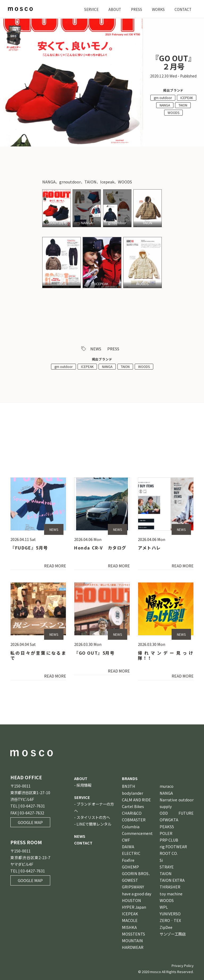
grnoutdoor (117, 223)
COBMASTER (134, 820)
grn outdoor (163, 98)
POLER (166, 833)
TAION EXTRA (172, 880)
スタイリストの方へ (93, 817)
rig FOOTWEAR (173, 846)
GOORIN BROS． (137, 873)
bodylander (133, 793)
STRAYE (167, 867)
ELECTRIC (131, 853)
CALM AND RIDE (136, 800)
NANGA (165, 105)
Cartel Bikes (133, 806)
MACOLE (130, 920)
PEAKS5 (167, 827)
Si (161, 860)
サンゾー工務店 (173, 934)
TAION (183, 105)
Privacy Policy (183, 966)
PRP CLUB (169, 840)
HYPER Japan (134, 907)
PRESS (134, 9)
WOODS (173, 112)
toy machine (171, 894)
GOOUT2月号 (57, 223)
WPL (164, 907)
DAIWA (128, 846)
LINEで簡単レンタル (94, 824)
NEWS (96, 349)
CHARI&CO (132, 813)
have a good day (137, 894)
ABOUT (112, 9)
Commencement (137, 833)
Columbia (131, 827)
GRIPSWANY (133, 887)
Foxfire (128, 860)
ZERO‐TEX (170, 920)
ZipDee (166, 927)
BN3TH (129, 786)
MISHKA (129, 927)
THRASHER (170, 887)
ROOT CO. (169, 853)
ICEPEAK (187, 98)
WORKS (157, 9)
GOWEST (130, 880)
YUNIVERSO (170, 914)
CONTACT (182, 9)
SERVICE (87, 9)
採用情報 (84, 785)
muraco (167, 786)
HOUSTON (131, 900)
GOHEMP (130, 867)
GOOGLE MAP (30, 822)
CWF (126, 840)
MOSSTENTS (133, 934)
